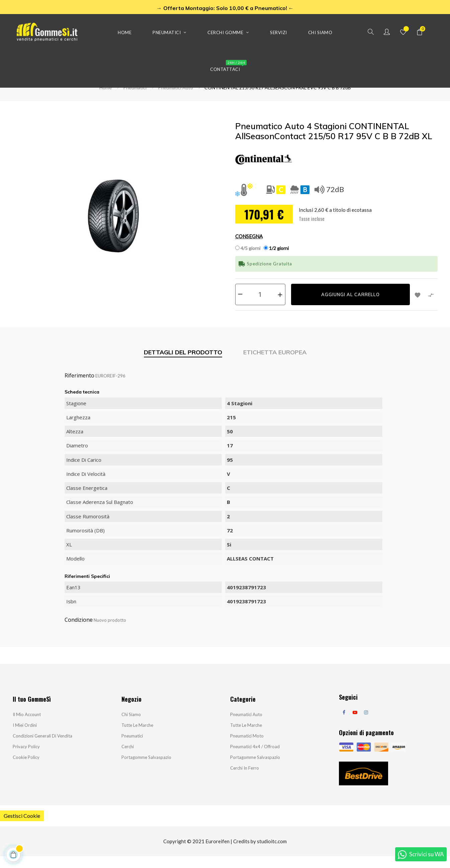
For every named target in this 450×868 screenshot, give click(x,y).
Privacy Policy (26, 758)
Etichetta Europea (275, 364)
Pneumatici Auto (246, 726)
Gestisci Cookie (22, 827)
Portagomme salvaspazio (146, 769)
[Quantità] (260, 306)
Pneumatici (132, 748)
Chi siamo (131, 726)
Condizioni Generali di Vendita (42, 748)
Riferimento (79, 387)
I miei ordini (25, 737)
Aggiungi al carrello (350, 306)
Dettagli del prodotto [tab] (183, 364)
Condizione (79, 631)
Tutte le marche (137, 737)
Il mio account (27, 726)
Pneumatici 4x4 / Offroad (255, 758)
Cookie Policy (26, 769)
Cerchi (128, 758)
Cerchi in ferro (245, 780)
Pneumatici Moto (247, 748)
